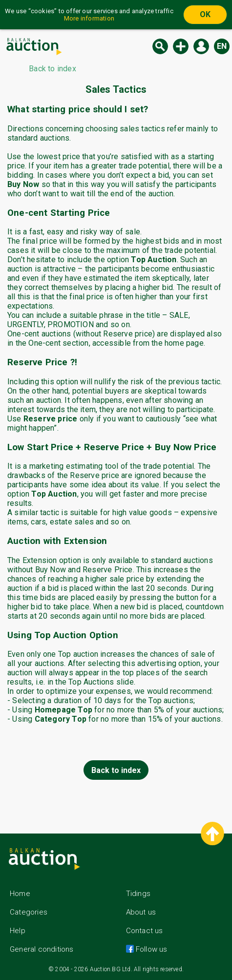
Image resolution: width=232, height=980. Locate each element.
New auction (181, 46)
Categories (29, 912)
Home (20, 894)
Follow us (151, 949)
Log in (201, 46)
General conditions (42, 949)
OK (205, 14)
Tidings (138, 894)
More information (89, 18)
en (222, 46)
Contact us (145, 931)
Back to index (116, 770)
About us (141, 912)
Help (18, 931)
